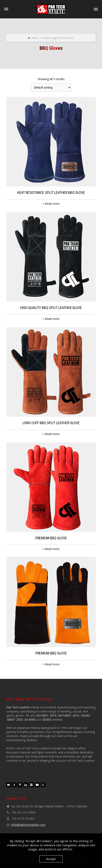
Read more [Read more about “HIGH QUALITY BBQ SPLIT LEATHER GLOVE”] (52, 319)
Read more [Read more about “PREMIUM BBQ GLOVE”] (52, 549)
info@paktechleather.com (28, 825)
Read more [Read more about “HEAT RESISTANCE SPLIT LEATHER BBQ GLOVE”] (52, 204)
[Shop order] (51, 87)
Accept (51, 859)
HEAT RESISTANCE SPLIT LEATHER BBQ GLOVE (51, 193)
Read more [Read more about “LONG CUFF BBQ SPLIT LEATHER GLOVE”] (52, 434)
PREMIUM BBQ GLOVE (51, 538)
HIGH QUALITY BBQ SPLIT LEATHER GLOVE (51, 308)
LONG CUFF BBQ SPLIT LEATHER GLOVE (51, 423)
